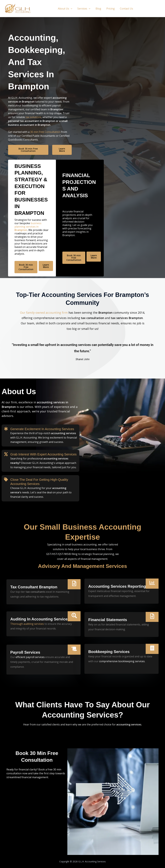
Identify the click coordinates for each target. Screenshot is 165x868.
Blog (98, 9)
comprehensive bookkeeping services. (122, 632)
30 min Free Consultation (45, 143)
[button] (71, 9)
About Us (65, 9)
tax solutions (33, 118)
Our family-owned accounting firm (44, 337)
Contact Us (126, 9)
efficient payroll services (30, 686)
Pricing (111, 9)
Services (84, 9)
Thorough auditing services (27, 599)
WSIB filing (71, 554)
